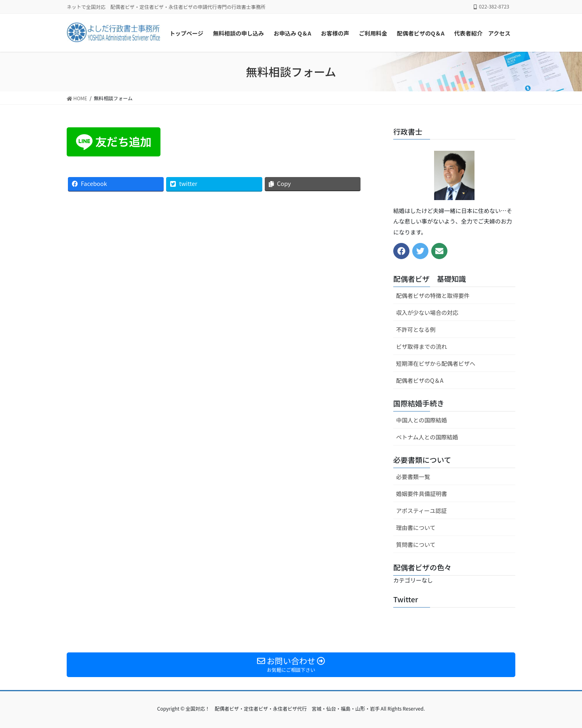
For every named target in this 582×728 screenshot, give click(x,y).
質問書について (416, 544)
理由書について (416, 528)
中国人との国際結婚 (422, 420)
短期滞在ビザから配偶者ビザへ (436, 363)
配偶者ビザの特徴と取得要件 (433, 295)
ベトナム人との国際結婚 (427, 437)
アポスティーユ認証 (421, 511)
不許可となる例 (416, 329)
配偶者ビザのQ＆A (420, 380)
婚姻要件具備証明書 (422, 494)
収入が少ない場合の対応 (427, 312)
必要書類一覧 (413, 477)
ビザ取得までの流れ (422, 346)
